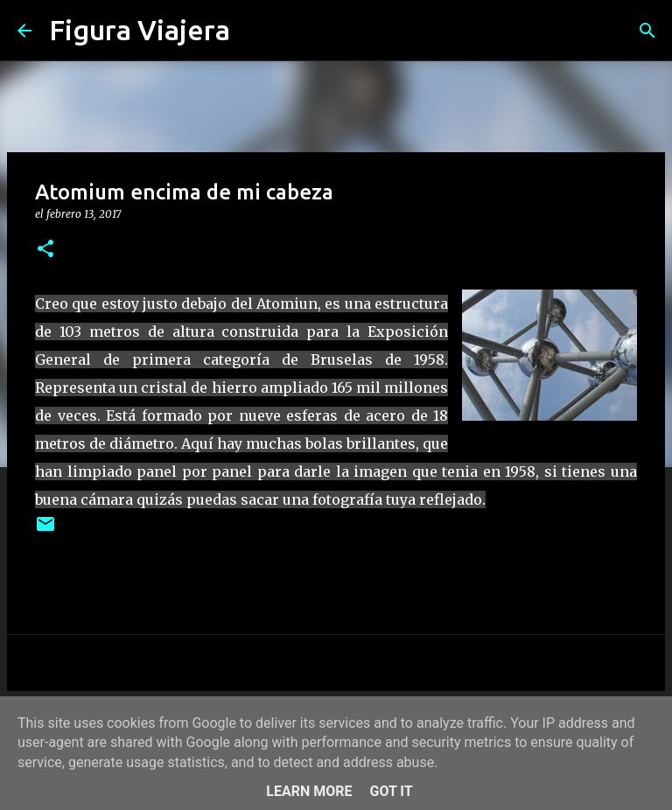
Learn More (309, 791)
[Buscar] (255, 31)
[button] (45, 250)
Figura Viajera (140, 30)
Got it (391, 791)
